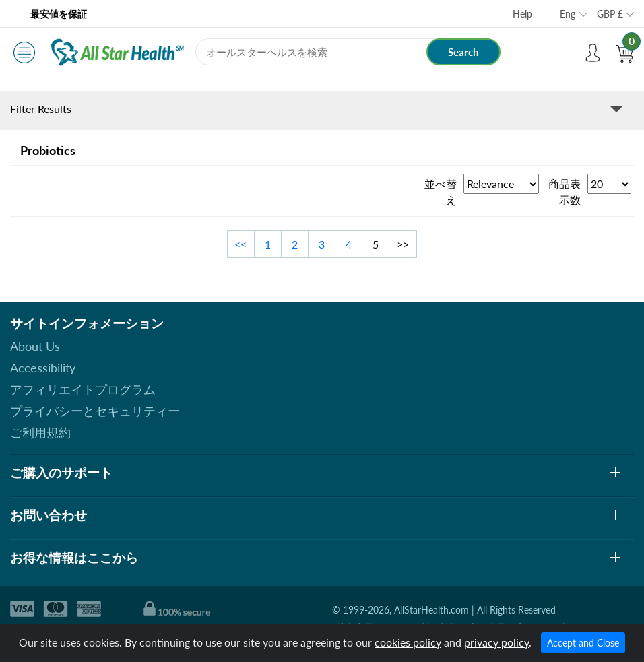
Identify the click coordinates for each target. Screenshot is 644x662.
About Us (35, 346)
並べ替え (441, 192)
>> (403, 244)
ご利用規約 (40, 432)
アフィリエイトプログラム (83, 389)
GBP (610, 14)
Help (522, 14)
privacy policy (496, 642)
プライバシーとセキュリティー (95, 411)
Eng (568, 14)
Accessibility (43, 368)
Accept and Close (583, 643)
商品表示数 (565, 192)
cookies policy (408, 642)
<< (240, 244)
